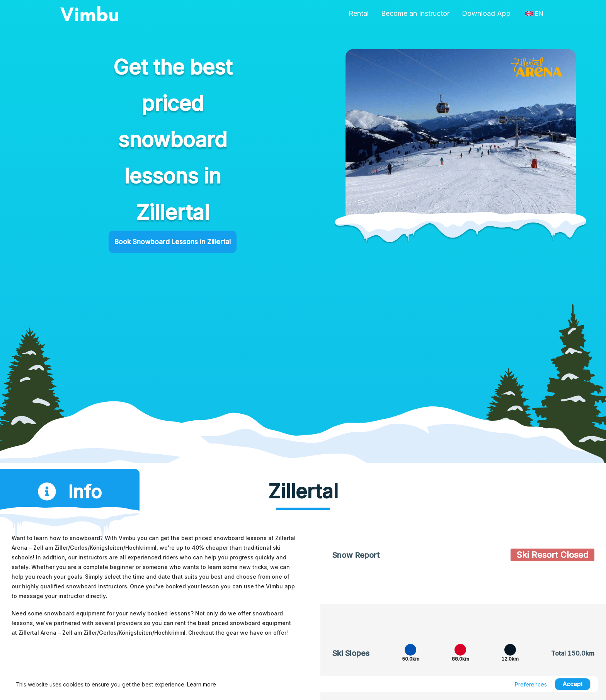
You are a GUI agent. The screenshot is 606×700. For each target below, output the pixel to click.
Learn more (202, 684)
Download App (486, 13)
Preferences (531, 684)
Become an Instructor (415, 13)
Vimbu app (280, 589)
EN (534, 14)
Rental (359, 13)
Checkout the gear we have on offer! (238, 635)
